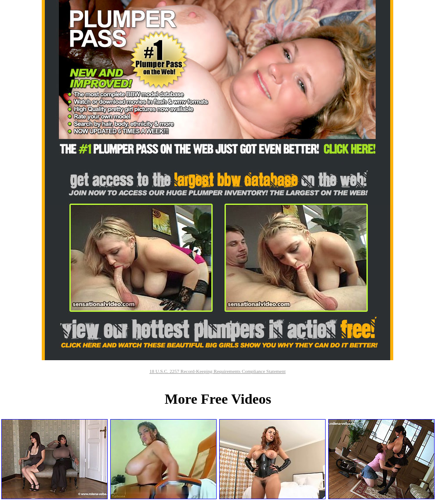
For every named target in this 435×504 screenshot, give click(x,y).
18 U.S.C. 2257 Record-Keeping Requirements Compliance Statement (217, 371)
